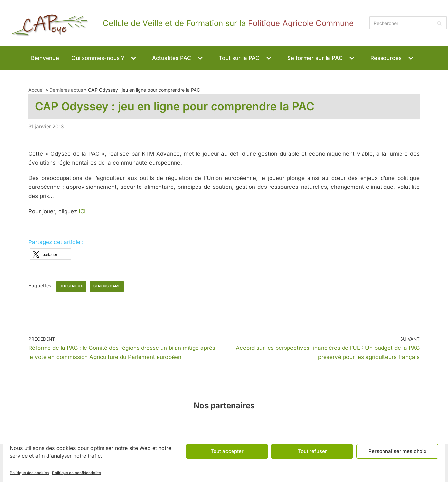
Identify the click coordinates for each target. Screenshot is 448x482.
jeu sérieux (71, 286)
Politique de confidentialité (76, 473)
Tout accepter (227, 451)
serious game (107, 286)
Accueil (36, 90)
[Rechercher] (408, 23)
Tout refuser (312, 451)
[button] (133, 58)
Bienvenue (45, 58)
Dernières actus (66, 90)
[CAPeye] (177, 23)
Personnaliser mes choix (397, 451)
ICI (82, 211)
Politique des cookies (29, 473)
